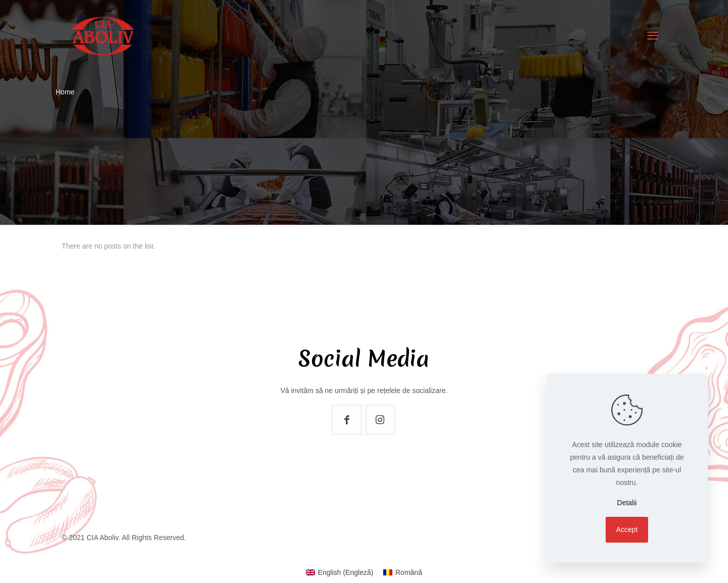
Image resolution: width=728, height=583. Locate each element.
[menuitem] (339, 572)
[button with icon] (347, 420)
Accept (627, 529)
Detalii (627, 503)
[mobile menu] (653, 36)
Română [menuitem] (409, 572)
